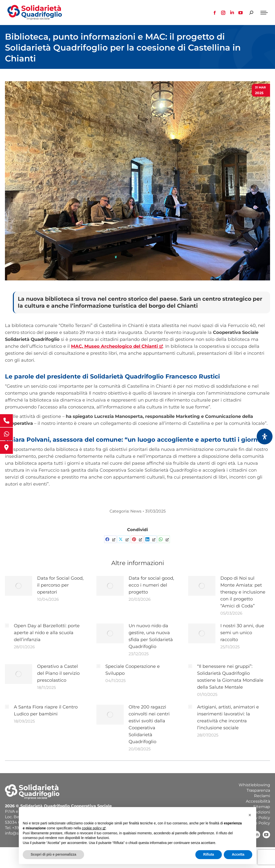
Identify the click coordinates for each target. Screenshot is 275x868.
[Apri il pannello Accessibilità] (265, 436)
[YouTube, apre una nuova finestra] (266, 835)
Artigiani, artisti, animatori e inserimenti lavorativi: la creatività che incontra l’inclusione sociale (228, 717)
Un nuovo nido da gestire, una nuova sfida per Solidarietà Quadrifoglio (151, 636)
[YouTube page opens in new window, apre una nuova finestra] (241, 13)
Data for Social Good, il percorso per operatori (60, 585)
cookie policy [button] (94, 828)
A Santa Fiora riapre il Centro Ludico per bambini (46, 710)
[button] (250, 815)
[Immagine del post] (19, 586)
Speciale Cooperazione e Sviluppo (133, 670)
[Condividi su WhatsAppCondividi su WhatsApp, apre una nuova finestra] (164, 539)
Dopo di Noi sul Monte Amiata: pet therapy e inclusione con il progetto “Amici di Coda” (243, 592)
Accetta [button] (238, 854)
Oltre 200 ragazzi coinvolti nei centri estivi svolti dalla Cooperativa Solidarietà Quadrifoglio (149, 724)
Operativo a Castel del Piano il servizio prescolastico (58, 673)
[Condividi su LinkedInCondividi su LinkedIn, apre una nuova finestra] (150, 539)
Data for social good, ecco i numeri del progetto (151, 585)
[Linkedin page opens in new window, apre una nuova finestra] (232, 13)
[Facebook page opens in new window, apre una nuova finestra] (215, 13)
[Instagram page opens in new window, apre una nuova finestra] (223, 13)
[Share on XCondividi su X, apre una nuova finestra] (124, 539)
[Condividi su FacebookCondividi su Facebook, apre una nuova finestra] (110, 539)
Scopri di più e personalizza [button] (53, 854)
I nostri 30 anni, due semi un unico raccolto (242, 633)
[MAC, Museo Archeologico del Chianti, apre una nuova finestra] (117, 346)
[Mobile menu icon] (264, 13)
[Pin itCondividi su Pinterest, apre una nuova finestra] (137, 539)
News (136, 511)
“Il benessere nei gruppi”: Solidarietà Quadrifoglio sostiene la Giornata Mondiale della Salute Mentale (230, 677)
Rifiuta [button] (209, 854)
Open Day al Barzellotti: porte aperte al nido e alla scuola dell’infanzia (47, 633)
